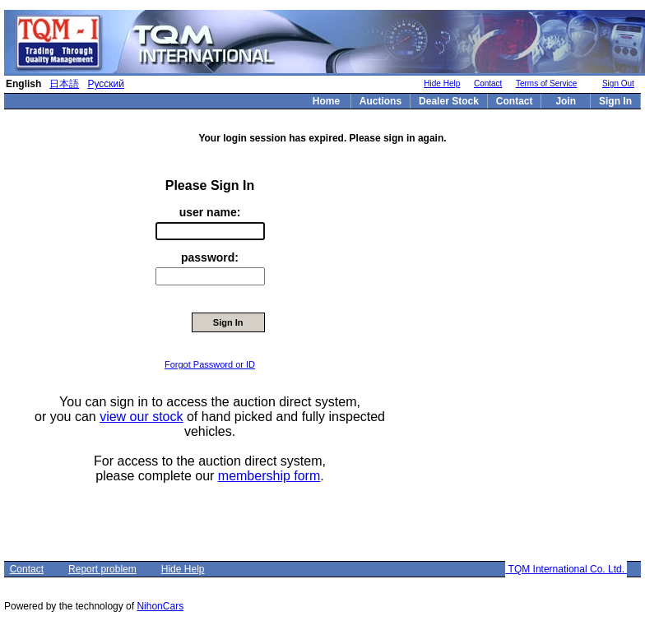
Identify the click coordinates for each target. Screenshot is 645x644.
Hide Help (442, 83)
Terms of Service (546, 83)
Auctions (381, 101)
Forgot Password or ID (210, 364)
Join (566, 101)
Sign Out (618, 83)
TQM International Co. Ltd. (566, 569)
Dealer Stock (449, 101)
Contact (488, 83)
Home (326, 101)
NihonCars (160, 606)
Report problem (102, 569)
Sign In (615, 101)
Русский (106, 84)
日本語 (64, 84)
